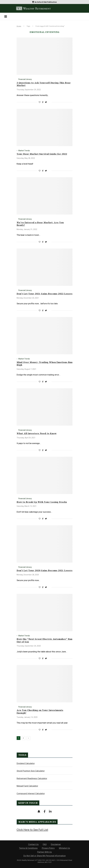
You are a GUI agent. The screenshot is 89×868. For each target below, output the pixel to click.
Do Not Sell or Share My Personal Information (45, 856)
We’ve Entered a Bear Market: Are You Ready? (40, 224)
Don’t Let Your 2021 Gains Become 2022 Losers (45, 294)
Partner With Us (44, 852)
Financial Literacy (25, 79)
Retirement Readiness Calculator (32, 778)
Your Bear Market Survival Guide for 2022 (42, 154)
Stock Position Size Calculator (31, 771)
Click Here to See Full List (32, 830)
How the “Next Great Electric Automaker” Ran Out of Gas (44, 640)
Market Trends (24, 151)
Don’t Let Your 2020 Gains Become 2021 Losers (45, 571)
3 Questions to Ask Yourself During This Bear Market (44, 84)
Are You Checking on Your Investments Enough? (40, 712)
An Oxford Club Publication (46, 2)
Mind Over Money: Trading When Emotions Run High (45, 364)
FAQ (45, 844)
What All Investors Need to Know (37, 434)
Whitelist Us (64, 848)
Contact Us (33, 844)
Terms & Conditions (28, 848)
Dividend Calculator (26, 763)
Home (19, 26)
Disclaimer (56, 844)
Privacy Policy (48, 848)
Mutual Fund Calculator (27, 786)
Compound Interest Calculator (31, 793)
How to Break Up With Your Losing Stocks (42, 502)
